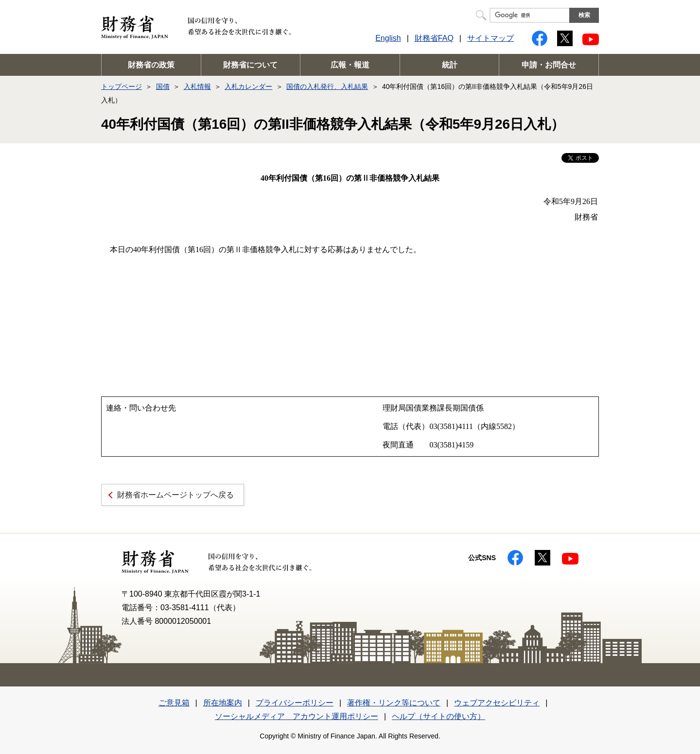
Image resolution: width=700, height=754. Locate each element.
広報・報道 (350, 65)
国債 (163, 86)
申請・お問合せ (549, 65)
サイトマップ (490, 38)
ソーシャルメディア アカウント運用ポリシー (297, 716)
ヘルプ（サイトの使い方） (438, 716)
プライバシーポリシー (295, 703)
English (388, 38)
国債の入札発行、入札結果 (327, 86)
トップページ (122, 86)
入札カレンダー (248, 86)
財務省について (250, 65)
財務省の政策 (151, 65)
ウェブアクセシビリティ (497, 703)
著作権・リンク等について (394, 703)
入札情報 (197, 86)
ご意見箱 (174, 703)
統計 (450, 65)
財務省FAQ (434, 38)
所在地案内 (223, 703)
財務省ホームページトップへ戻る (175, 495)
